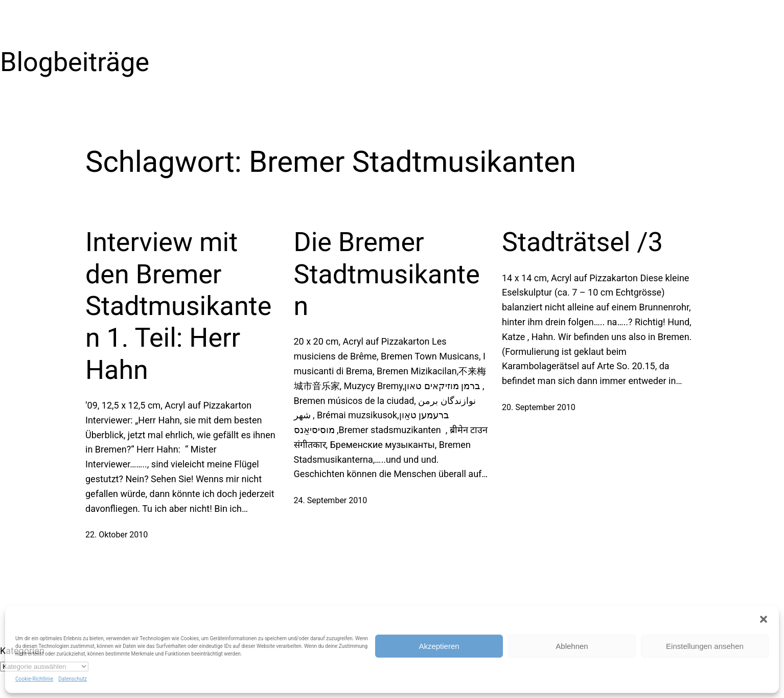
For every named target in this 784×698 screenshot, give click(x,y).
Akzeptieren (439, 646)
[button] (764, 619)
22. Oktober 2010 (117, 535)
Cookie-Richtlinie (34, 679)
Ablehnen (572, 646)
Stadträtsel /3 (582, 242)
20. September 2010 (539, 407)
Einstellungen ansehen (705, 646)
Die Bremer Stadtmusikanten (387, 274)
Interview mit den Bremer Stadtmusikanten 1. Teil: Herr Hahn (178, 306)
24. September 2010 (331, 500)
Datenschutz (73, 679)
